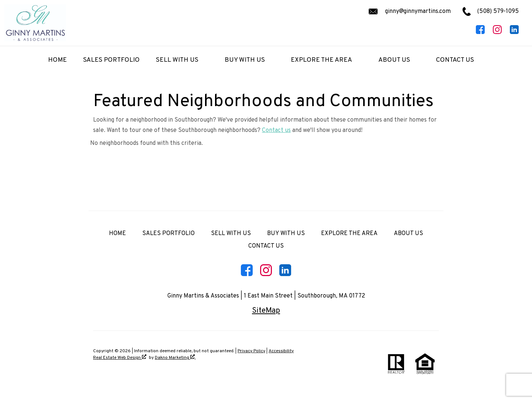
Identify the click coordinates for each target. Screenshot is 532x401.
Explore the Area (349, 234)
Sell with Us (231, 234)
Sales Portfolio (111, 60)
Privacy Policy (251, 351)
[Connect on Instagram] (497, 33)
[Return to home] (35, 23)
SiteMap (266, 311)
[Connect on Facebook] (480, 33)
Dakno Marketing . (175, 358)
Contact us (276, 130)
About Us (408, 234)
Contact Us (266, 246)
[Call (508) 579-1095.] (485, 11)
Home (57, 60)
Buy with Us (286, 234)
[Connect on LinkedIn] (514, 33)
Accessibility (281, 351)
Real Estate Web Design (120, 358)
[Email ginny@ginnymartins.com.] (408, 11)
